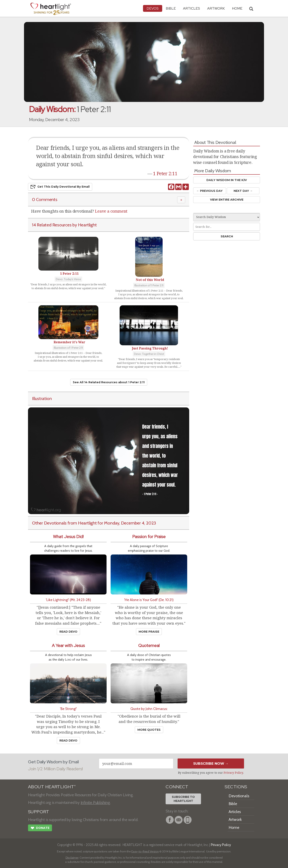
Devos (153, 8)
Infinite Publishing (95, 802)
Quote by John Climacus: (149, 709)
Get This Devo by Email (60, 187)
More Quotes (149, 730)
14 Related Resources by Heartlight (64, 225)
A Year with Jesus (68, 646)
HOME (237, 8)
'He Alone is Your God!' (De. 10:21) (149, 600)
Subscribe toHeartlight (183, 799)
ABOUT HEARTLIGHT (52, 787)
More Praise (149, 632)
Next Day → (243, 191)
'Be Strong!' (68, 709)
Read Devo (68, 632)
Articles (191, 8)
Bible (171, 8)
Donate (40, 828)
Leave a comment (111, 211)
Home (234, 827)
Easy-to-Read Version (145, 851)
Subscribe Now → (211, 763)
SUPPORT (38, 812)
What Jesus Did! (68, 537)
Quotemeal (149, 646)
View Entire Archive (227, 200)
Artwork (216, 8)
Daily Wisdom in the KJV (227, 180)
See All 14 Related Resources (109, 382)
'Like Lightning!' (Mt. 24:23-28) (68, 600)
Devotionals (239, 796)
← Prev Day (209, 191)
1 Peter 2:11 (165, 174)
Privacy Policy (233, 773)
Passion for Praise (149, 537)
